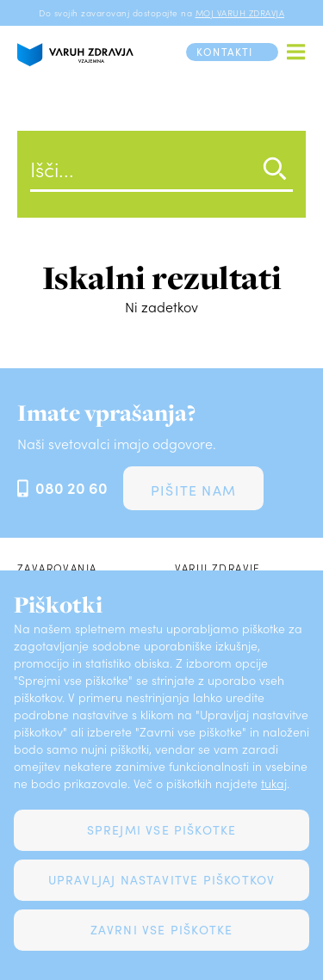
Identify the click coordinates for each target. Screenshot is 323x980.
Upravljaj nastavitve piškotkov (162, 880)
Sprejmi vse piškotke (162, 830)
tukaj (274, 783)
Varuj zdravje (218, 568)
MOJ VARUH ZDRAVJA (240, 13)
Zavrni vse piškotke (162, 930)
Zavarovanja (57, 568)
